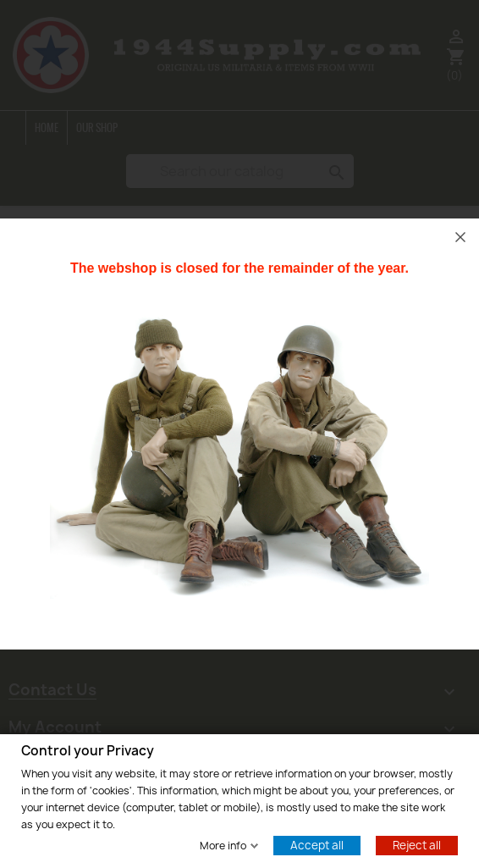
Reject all (417, 844)
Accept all (317, 844)
